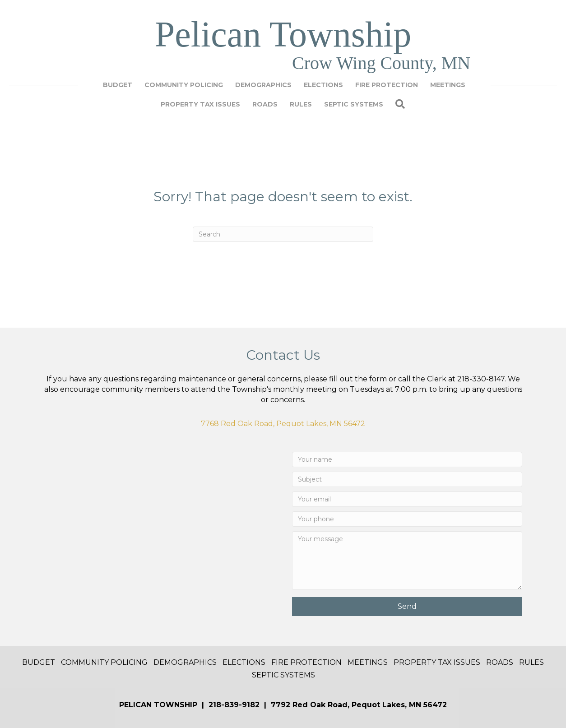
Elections (323, 85)
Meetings (448, 85)
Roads (265, 104)
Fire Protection (387, 85)
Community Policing (184, 85)
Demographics (263, 85)
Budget (118, 85)
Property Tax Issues (200, 104)
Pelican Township (283, 34)
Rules (301, 104)
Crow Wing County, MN (381, 63)
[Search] (283, 234)
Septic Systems (354, 104)
